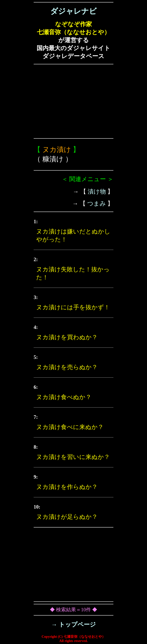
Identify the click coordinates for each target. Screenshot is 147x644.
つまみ (97, 204)
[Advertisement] (73, 101)
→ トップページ (74, 625)
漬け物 (97, 192)
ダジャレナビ (73, 11)
